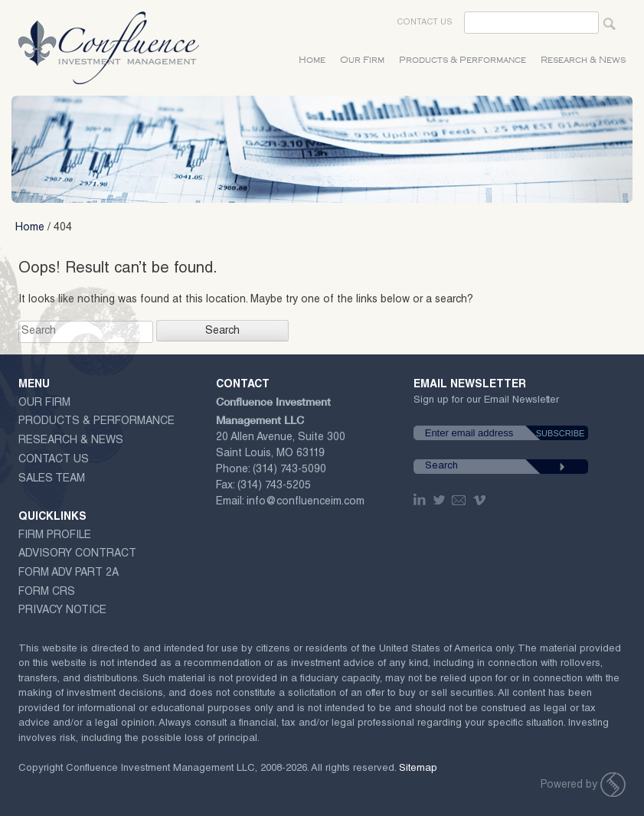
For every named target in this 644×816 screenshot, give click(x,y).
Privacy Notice (62, 611)
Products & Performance (463, 60)
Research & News (583, 60)
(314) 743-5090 (289, 470)
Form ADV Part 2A (69, 573)
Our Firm (362, 60)
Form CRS (47, 592)
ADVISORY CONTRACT (77, 554)
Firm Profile (55, 536)
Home (312, 60)
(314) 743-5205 (274, 486)
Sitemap (418, 769)
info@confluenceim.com (306, 502)
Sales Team (52, 479)
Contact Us (425, 23)
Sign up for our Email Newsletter (486, 403)
